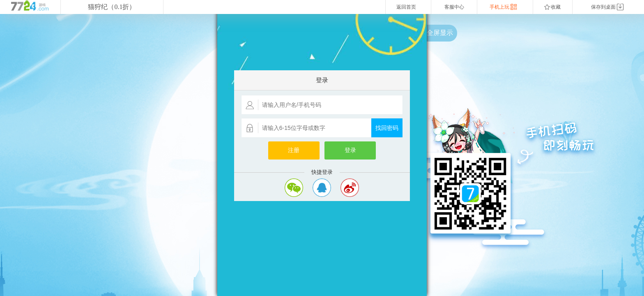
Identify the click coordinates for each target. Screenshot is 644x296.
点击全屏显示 (433, 33)
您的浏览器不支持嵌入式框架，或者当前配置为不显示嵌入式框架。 (322, 155)
